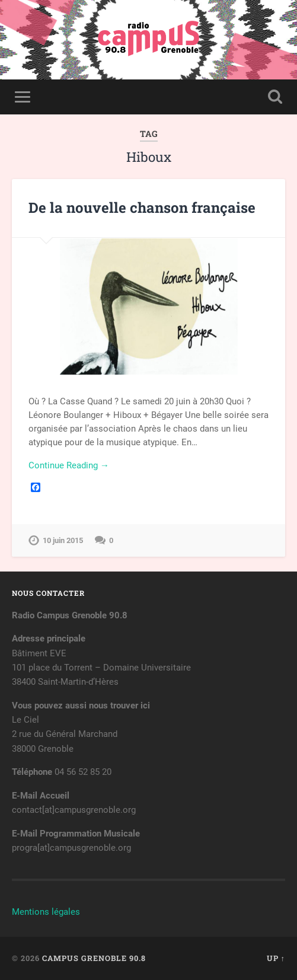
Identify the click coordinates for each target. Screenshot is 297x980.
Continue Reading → (69, 465)
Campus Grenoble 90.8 (94, 958)
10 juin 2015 (63, 540)
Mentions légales (46, 912)
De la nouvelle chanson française (142, 208)
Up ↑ (276, 958)
